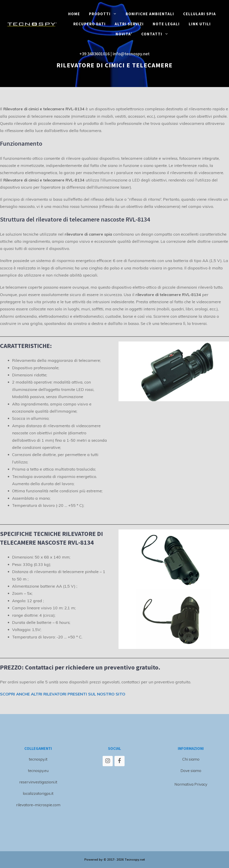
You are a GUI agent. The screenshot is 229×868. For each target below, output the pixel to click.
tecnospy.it (38, 759)
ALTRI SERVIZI (129, 24)
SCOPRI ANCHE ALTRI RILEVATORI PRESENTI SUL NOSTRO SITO (63, 694)
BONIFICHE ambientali (150, 14)
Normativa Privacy (191, 784)
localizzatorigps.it (38, 793)
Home (74, 14)
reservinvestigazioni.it (38, 782)
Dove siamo (191, 771)
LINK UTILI (200, 24)
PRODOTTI (105, 14)
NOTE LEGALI (166, 24)
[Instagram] (108, 761)
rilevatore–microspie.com (38, 805)
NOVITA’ (124, 34)
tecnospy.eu (38, 771)
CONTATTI (157, 34)
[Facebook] (120, 761)
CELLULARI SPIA (200, 14)
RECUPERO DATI (90, 24)
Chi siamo (191, 759)
